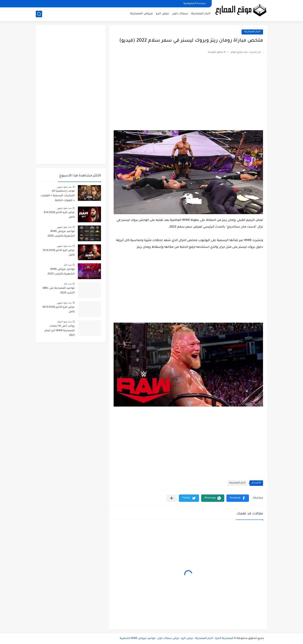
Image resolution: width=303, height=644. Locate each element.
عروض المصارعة (142, 14)
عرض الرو (162, 14)
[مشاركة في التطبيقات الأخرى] (172, 498)
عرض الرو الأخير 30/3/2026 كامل (58, 310)
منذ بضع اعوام (64, 322)
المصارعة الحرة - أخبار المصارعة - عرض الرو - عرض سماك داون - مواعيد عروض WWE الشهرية (177, 639)
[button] (238, 498)
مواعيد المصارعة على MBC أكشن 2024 (59, 291)
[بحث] (39, 14)
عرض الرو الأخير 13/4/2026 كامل (59, 253)
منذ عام (68, 265)
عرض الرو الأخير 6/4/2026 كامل (59, 215)
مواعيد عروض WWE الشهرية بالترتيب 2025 (61, 272)
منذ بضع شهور (64, 187)
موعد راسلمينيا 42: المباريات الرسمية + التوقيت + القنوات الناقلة (58, 196)
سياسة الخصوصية (195, 4)
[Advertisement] (188, 98)
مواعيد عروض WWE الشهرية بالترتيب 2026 (61, 234)
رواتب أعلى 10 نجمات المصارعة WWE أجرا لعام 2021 (60, 331)
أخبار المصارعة (201, 14)
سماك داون (180, 14)
